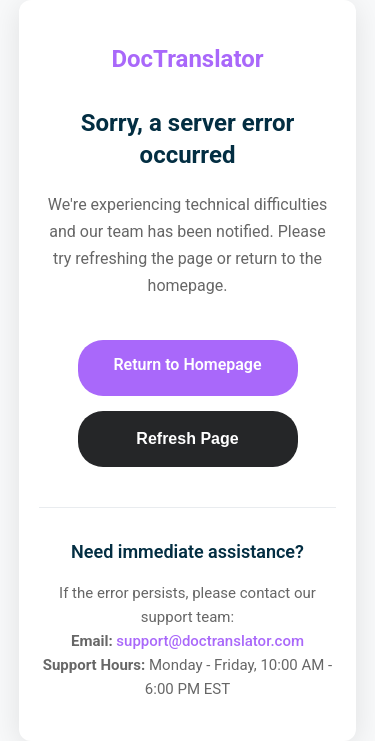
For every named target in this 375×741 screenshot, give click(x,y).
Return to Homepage (187, 364)
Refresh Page (187, 438)
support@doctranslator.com (210, 641)
